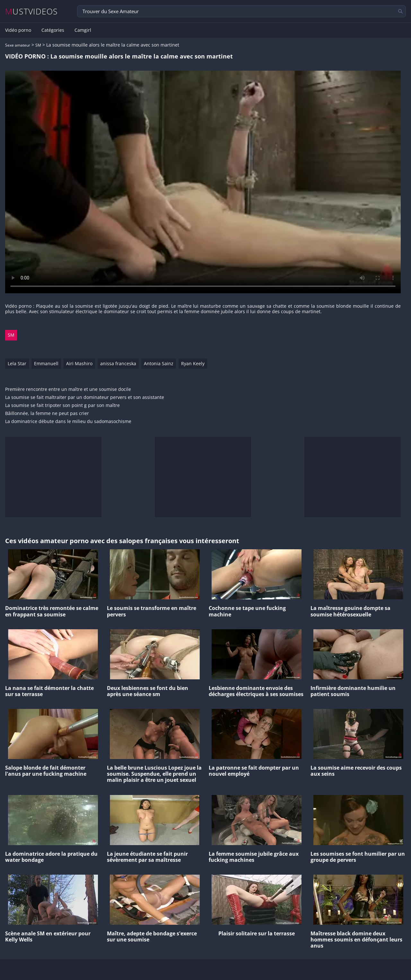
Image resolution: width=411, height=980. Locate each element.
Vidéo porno (18, 30)
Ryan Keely (193, 363)
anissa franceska (118, 363)
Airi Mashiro (79, 363)
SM (38, 45)
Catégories (53, 30)
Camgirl (83, 30)
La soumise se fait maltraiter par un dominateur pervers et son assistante (85, 397)
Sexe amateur (18, 45)
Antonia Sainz (159, 363)
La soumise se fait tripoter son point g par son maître (62, 406)
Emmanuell (46, 363)
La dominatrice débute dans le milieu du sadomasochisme (68, 422)
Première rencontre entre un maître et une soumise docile (68, 389)
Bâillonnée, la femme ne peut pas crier (47, 414)
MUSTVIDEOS (32, 11)
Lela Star (17, 363)
